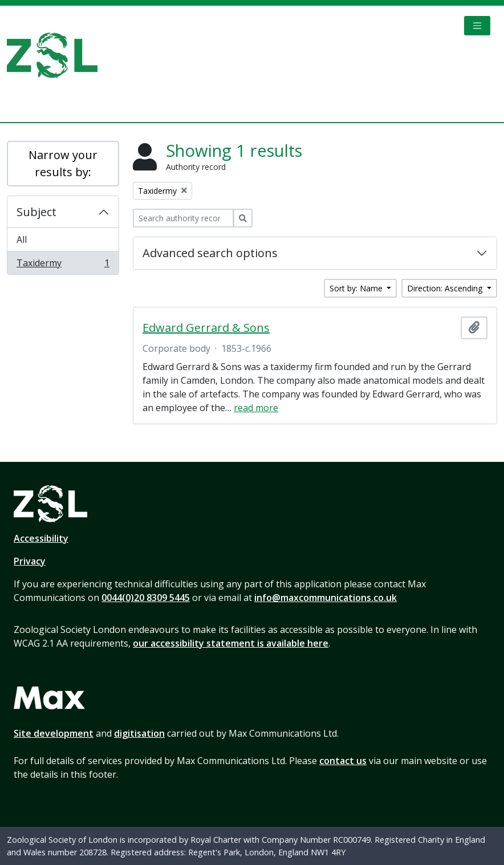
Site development (54, 733)
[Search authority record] (183, 218)
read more (256, 408)
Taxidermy (63, 265)
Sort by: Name (357, 288)
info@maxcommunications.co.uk (326, 598)
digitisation (139, 733)
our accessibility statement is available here (231, 643)
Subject (36, 212)
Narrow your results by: (63, 163)
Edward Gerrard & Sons (206, 328)
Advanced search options (210, 253)
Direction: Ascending (446, 288)
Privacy (30, 561)
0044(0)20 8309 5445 (146, 598)
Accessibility (41, 538)
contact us (343, 761)
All (22, 239)
